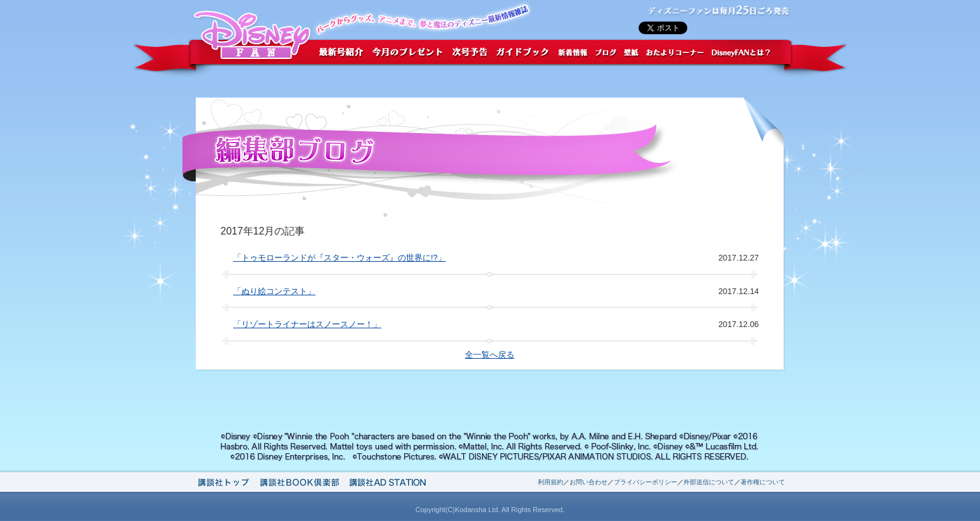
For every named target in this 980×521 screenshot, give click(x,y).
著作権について (763, 482)
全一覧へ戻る (490, 355)
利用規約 (550, 482)
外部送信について (709, 482)
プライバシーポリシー (646, 482)
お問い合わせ (589, 482)
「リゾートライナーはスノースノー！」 (307, 324)
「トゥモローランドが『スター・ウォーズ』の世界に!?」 (340, 258)
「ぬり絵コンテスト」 (274, 291)
